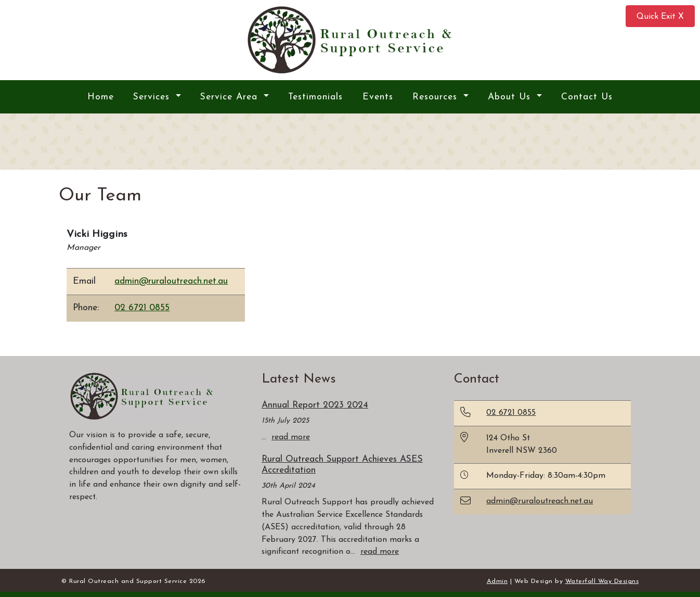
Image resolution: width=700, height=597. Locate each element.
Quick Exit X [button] (660, 17)
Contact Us (587, 97)
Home (101, 97)
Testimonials (315, 97)
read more (291, 437)
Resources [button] (437, 97)
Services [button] (153, 97)
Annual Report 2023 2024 (315, 405)
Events (378, 97)
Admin (497, 581)
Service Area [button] (231, 97)
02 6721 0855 (142, 308)
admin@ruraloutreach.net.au (171, 281)
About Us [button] (511, 97)
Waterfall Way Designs (602, 581)
